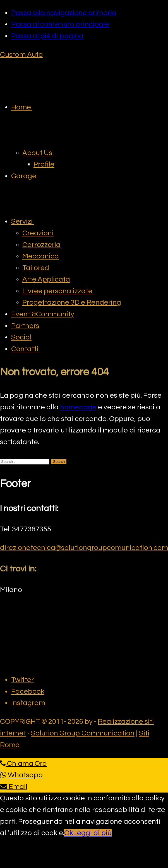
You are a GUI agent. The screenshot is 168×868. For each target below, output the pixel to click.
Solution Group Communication (83, 733)
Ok (69, 833)
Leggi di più (92, 833)
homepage (78, 407)
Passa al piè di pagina (47, 36)
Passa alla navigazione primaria (64, 13)
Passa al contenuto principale (60, 24)
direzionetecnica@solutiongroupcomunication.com (84, 548)
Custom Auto (21, 55)
